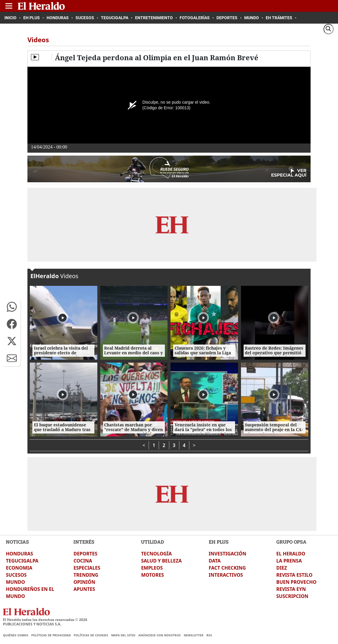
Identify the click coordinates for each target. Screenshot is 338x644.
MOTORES (152, 575)
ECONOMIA (19, 568)
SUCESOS (16, 575)
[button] (12, 307)
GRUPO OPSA (291, 542)
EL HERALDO (291, 554)
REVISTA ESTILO (294, 575)
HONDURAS (19, 554)
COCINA (83, 561)
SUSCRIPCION (292, 596)
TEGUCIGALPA (22, 561)
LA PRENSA (289, 561)
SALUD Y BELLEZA (161, 561)
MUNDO (15, 582)
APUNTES (84, 589)
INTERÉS (84, 542)
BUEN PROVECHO (296, 582)
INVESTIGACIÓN (228, 554)
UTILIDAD (152, 542)
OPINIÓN (84, 582)
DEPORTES (85, 554)
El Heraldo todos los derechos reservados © (45, 620)
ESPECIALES (87, 568)
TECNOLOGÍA (156, 554)
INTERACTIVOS (226, 575)
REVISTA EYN (291, 589)
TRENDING (86, 575)
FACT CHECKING (227, 568)
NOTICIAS (17, 542)
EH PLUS (219, 542)
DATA (215, 561)
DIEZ (282, 568)
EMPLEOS (152, 568)
